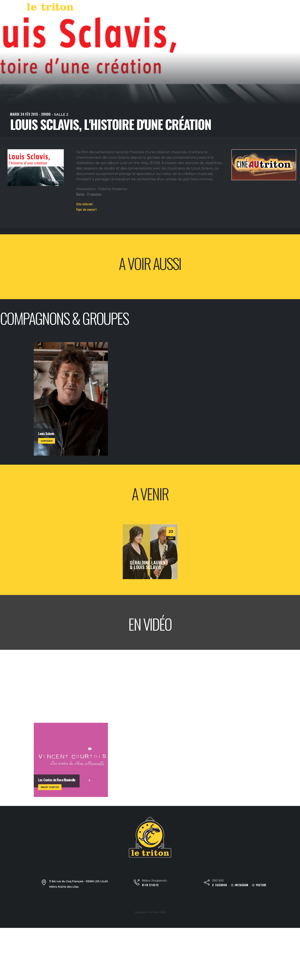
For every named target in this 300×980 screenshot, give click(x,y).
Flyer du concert (86, 209)
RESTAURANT (229, 8)
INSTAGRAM (240, 885)
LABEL (197, 8)
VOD (211, 8)
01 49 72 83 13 (150, 885)
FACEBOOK (219, 885)
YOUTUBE (259, 885)
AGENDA (179, 8)
